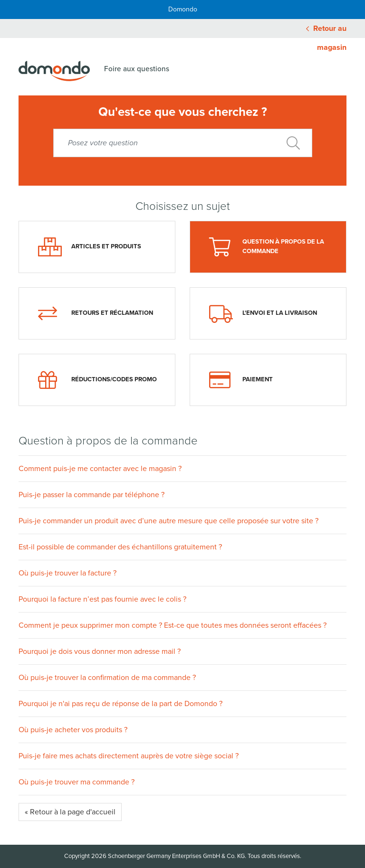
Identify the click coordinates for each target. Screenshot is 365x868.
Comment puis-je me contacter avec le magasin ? (100, 469)
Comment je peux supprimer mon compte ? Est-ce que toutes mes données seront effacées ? (173, 625)
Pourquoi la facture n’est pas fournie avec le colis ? (102, 599)
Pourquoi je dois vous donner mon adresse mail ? (100, 651)
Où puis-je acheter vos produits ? (73, 730)
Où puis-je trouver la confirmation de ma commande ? (107, 678)
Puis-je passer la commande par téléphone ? (91, 495)
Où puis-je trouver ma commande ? (77, 782)
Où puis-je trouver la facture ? (67, 573)
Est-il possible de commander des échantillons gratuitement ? (120, 547)
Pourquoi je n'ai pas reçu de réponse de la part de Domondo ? (120, 704)
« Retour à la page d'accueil (70, 812)
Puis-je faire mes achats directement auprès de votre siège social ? (129, 756)
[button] (182, 469)
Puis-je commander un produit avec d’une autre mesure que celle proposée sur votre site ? (168, 521)
